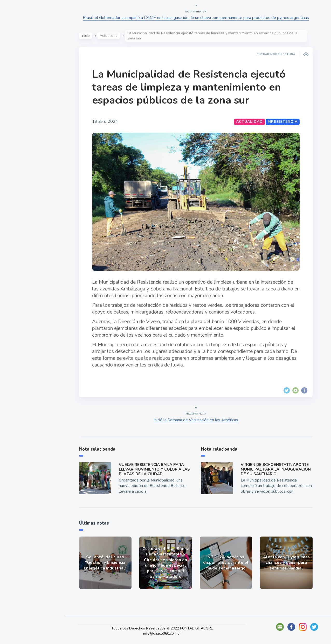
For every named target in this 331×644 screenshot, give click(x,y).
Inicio (86, 36)
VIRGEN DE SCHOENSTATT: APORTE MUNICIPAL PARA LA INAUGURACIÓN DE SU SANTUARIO (277, 469)
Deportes (20, 129)
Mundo (18, 105)
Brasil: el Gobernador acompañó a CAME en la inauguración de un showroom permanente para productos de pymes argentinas (197, 18)
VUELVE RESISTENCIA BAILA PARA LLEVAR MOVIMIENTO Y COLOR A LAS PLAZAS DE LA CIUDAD (155, 469)
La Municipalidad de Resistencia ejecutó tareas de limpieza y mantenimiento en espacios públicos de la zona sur (190, 87)
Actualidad (22, 69)
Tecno (17, 117)
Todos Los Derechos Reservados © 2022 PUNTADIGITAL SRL (165, 628)
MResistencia (283, 122)
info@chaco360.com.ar (165, 633)
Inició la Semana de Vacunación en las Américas (197, 420)
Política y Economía (31, 93)
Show (16, 81)
